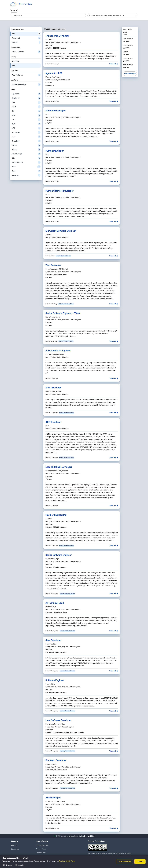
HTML (26, 101)
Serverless (26, 136)
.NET (26, 114)
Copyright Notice (42, 840)
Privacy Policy (41, 844)
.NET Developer (53, 417)
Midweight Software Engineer (61, 225)
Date (13, 60)
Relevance (15, 56)
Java (26, 110)
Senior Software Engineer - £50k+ (63, 308)
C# (26, 106)
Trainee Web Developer (57, 30)
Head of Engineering (56, 510)
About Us (14, 840)
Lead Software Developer (58, 715)
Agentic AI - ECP (54, 68)
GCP (26, 131)
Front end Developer (56, 755)
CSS (26, 97)
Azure (26, 161)
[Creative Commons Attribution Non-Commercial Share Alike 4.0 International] (113, 841)
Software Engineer (55, 675)
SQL (26, 153)
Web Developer (53, 260)
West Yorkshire (26, 70)
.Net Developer (53, 792)
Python (26, 144)
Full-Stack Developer (26, 79)
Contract (26, 37)
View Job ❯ (114, 59)
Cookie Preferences (43, 851)
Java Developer (53, 635)
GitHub (26, 140)
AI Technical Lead (55, 598)
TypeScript (26, 89)
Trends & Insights (26, 4)
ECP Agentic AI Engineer (58, 345)
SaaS (26, 166)
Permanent (26, 33)
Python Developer (55, 145)
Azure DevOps (26, 149)
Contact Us (15, 844)
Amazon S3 (26, 170)
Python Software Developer (59, 185)
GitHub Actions (26, 157)
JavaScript (26, 93)
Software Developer (56, 105)
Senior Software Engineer (59, 550)
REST (26, 119)
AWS (26, 123)
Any (26, 28)
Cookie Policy (41, 848)
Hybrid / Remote (26, 46)
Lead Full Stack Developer (59, 462)
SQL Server (26, 127)
